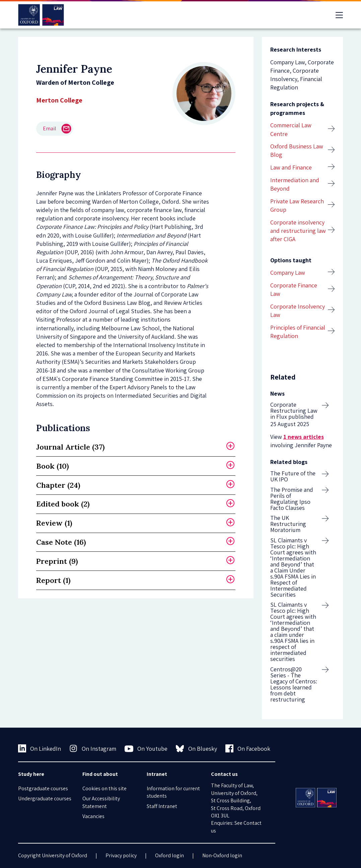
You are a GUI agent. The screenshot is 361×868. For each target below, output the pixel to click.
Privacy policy (121, 855)
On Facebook (248, 748)
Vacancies (93, 816)
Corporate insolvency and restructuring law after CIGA (298, 231)
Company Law (288, 273)
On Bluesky (196, 748)
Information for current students (173, 792)
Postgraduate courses (43, 788)
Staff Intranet (162, 806)
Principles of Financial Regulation (298, 332)
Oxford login (169, 855)
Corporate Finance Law (294, 289)
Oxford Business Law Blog (297, 150)
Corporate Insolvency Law (298, 311)
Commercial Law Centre (291, 129)
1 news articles (304, 437)
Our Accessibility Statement (101, 802)
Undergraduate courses (45, 798)
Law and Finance (291, 167)
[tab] (136, 447)
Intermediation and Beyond (295, 184)
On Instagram (93, 748)
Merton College (59, 100)
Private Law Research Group (297, 205)
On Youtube (146, 749)
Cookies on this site (104, 788)
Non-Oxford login (222, 855)
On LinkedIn (40, 748)
